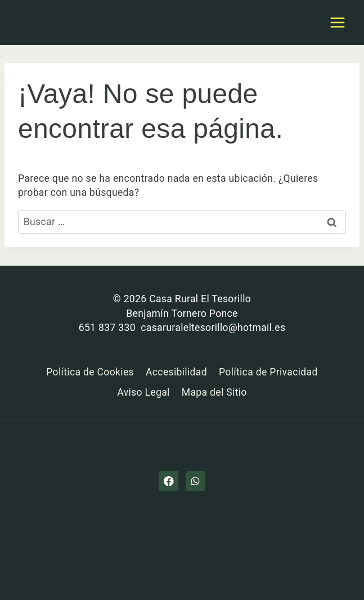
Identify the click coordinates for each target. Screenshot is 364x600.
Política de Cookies (90, 372)
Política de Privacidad (268, 372)
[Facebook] (168, 481)
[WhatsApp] (196, 481)
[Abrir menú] (337, 22)
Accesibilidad (176, 372)
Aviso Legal (143, 392)
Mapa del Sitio (214, 392)
